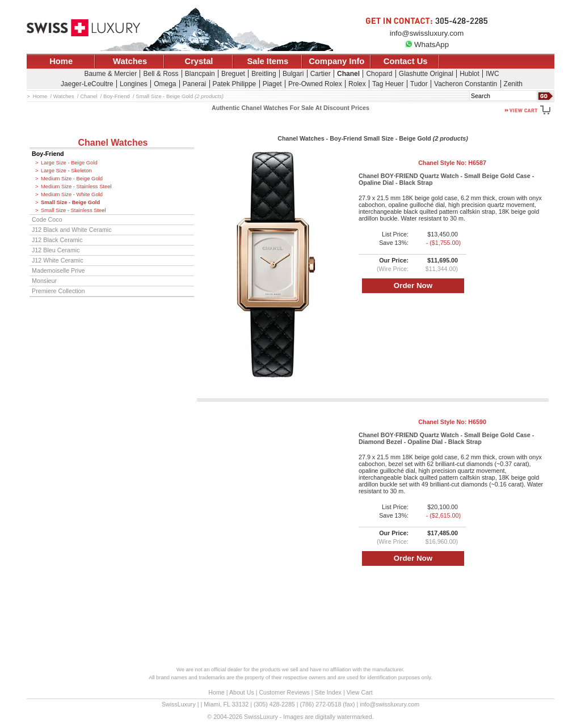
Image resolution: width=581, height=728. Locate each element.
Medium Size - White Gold (72, 194)
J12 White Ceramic (58, 260)
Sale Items (268, 61)
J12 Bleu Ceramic (56, 250)
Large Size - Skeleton (66, 171)
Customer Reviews (284, 692)
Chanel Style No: (452, 163)
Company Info (336, 61)
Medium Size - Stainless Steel (76, 187)
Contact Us (406, 61)
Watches (130, 61)
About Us (242, 692)
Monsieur (44, 281)
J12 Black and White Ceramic (72, 230)
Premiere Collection (58, 291)
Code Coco (47, 219)
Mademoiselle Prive (58, 270)
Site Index (328, 692)
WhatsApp (427, 45)
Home (61, 61)
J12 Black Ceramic (57, 240)
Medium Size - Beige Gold (72, 179)
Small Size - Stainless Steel (73, 210)
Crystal (199, 61)
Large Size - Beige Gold (69, 163)
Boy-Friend (48, 154)
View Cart (360, 692)
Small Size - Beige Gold (70, 202)
